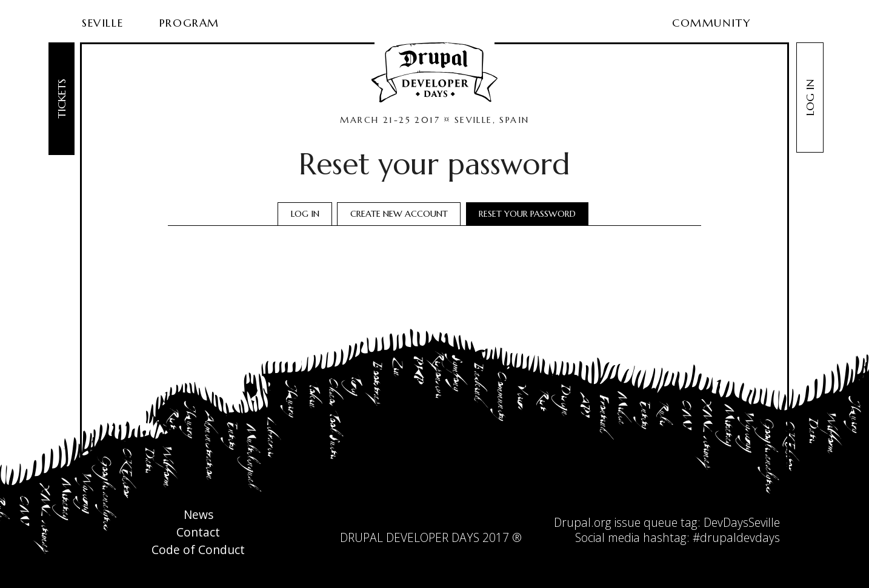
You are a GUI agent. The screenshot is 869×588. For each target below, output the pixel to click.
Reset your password (531, 215)
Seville (102, 23)
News (198, 515)
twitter (418, 519)
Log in (810, 97)
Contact (198, 533)
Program (189, 23)
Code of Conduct (198, 550)
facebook (443, 519)
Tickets (62, 99)
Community (711, 23)
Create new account (399, 214)
